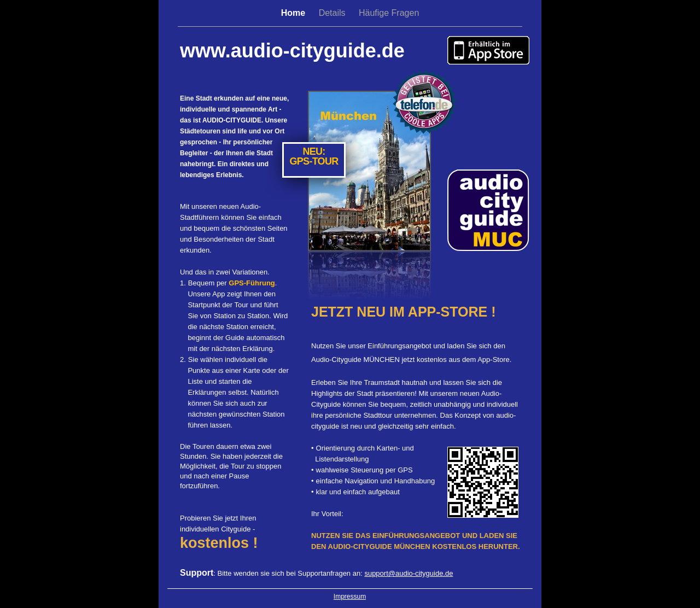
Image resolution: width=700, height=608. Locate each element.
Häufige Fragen (389, 13)
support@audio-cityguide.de (409, 573)
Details (333, 13)
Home (294, 13)
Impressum (350, 597)
